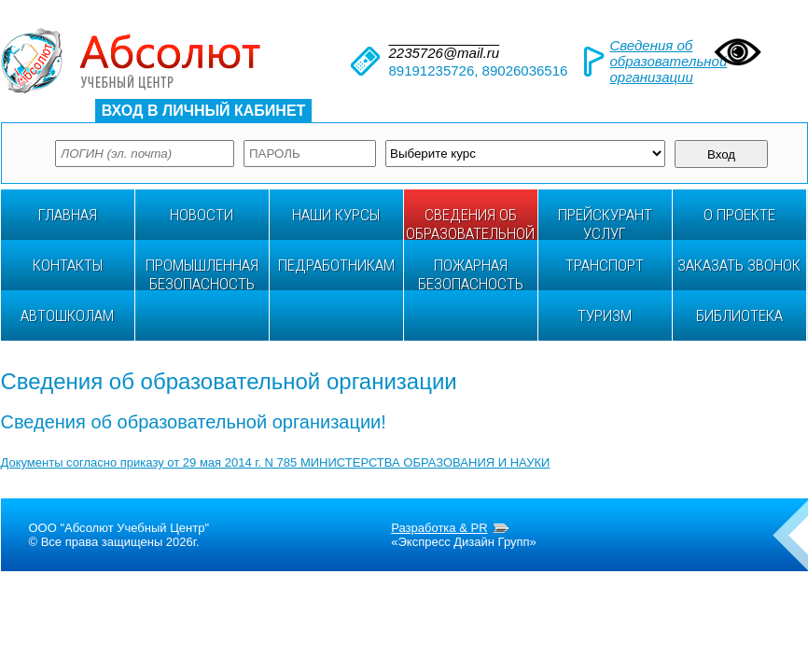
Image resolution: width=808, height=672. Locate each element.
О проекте (739, 215)
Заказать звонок (739, 265)
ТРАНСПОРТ (605, 265)
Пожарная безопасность (471, 273)
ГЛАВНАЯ (68, 215)
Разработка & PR (439, 528)
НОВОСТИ (202, 215)
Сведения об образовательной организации (669, 61)
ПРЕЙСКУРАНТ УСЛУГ (605, 223)
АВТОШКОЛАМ (67, 315)
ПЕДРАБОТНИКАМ (336, 265)
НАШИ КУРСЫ (336, 215)
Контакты (68, 265)
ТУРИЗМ (605, 315)
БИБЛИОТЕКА (739, 315)
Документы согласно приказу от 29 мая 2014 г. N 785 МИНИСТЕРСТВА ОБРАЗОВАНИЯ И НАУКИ (276, 462)
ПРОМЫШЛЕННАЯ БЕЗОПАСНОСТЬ (202, 273)
